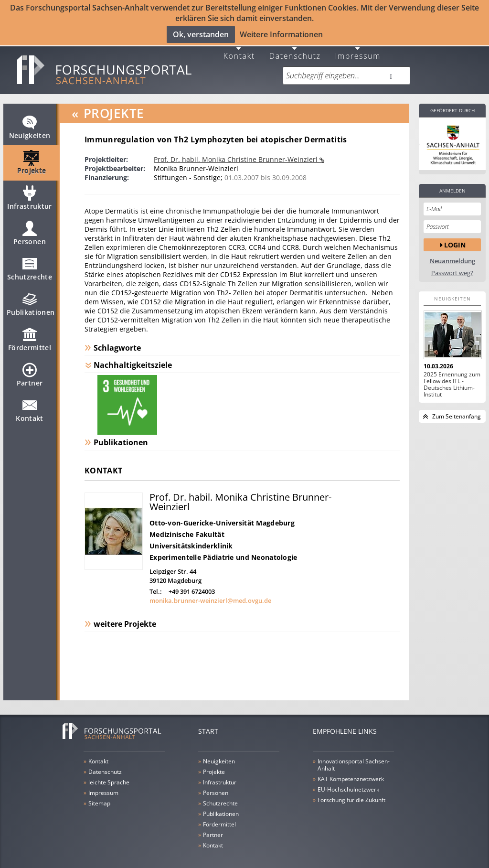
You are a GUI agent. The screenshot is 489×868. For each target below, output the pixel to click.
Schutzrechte (30, 262)
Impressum (358, 45)
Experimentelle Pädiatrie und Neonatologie (223, 547)
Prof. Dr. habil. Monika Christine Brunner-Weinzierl (237, 149)
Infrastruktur (30, 192)
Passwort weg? (452, 263)
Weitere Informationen (281, 34)
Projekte (32, 156)
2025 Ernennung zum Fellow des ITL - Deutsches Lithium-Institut (452, 374)
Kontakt (239, 45)
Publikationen (31, 298)
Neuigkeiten (30, 121)
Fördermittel (30, 333)
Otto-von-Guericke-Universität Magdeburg (222, 512)
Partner (30, 368)
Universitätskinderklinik (191, 535)
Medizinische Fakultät (187, 524)
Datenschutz (295, 45)
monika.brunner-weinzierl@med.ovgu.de (210, 590)
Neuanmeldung (452, 251)
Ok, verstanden (201, 34)
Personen (30, 227)
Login (455, 234)
